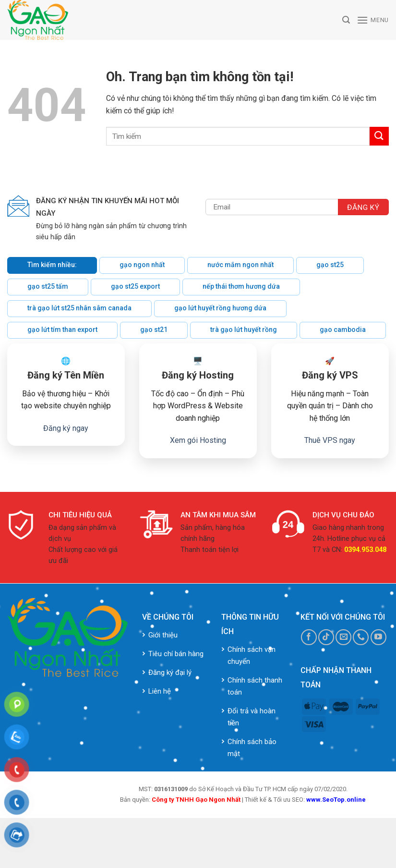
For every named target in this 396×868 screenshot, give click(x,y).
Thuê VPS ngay (330, 440)
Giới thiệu (163, 635)
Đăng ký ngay (66, 428)
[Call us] (361, 637)
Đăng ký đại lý (170, 672)
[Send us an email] (343, 637)
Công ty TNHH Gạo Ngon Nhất (196, 800)
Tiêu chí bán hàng (176, 654)
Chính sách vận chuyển (252, 655)
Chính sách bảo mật (252, 748)
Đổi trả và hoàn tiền (252, 717)
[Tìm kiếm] (346, 20)
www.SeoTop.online (336, 800)
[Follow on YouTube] (378, 637)
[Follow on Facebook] (309, 637)
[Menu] (373, 20)
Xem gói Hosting (198, 440)
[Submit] (379, 136)
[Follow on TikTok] (326, 637)
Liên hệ (160, 691)
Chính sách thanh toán (255, 686)
